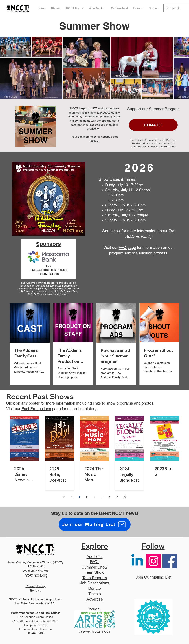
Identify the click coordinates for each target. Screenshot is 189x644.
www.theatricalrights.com (55, 294)
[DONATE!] (153, 125)
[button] (56, 8)
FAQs (95, 562)
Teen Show (95, 572)
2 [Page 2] (87, 497)
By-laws (36, 591)
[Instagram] (153, 561)
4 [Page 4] (102, 497)
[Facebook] (170, 561)
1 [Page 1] (79, 497)
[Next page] (117, 497)
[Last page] (125, 497)
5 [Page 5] (110, 497)
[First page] (64, 497)
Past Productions (36, 409)
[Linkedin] (137, 561)
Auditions (95, 557)
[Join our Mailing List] (95, 524)
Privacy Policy (36, 586)
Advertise (95, 599)
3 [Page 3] (94, 497)
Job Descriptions (95, 583)
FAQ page (127, 247)
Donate (94, 588)
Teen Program (95, 578)
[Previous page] (72, 497)
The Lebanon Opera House (36, 617)
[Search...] (179, 8)
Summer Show (95, 567)
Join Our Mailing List (154, 577)
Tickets (95, 594)
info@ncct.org (36, 575)
